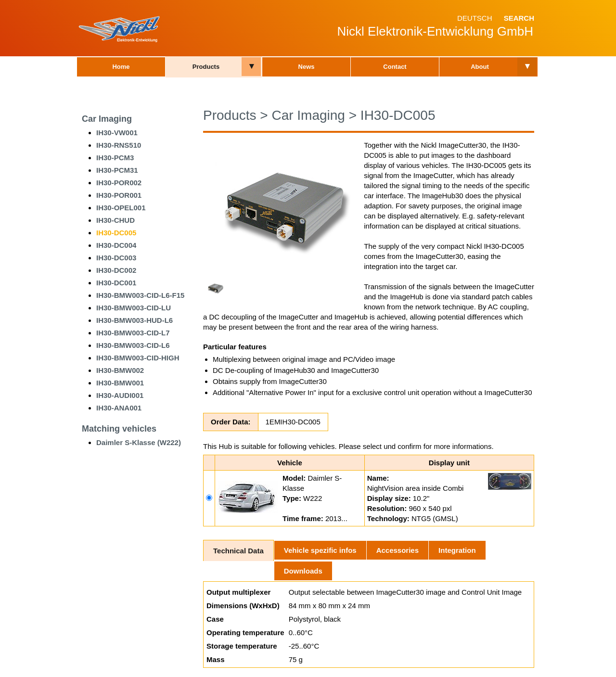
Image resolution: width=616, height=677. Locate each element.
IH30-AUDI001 (120, 395)
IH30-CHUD (115, 220)
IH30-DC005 (116, 233)
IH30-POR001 (119, 195)
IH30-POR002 (119, 183)
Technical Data (238, 551)
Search (519, 18)
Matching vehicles (119, 429)
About (480, 67)
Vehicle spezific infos (320, 550)
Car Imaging (107, 119)
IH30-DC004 (116, 245)
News (307, 67)
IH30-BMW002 (120, 370)
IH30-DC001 (116, 283)
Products (206, 67)
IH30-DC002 (116, 270)
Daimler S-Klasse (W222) (139, 442)
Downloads (303, 571)
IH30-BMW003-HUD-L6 (135, 320)
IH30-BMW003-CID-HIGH (138, 358)
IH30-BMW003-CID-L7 (133, 333)
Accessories (398, 550)
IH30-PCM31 (117, 170)
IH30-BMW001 (120, 383)
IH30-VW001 (117, 133)
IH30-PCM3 (115, 158)
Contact (395, 67)
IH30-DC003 (116, 258)
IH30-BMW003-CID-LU (134, 308)
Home (121, 67)
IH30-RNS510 (119, 145)
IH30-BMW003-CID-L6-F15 (140, 295)
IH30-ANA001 (119, 408)
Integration (457, 550)
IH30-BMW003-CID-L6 (133, 345)
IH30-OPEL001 (121, 208)
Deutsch (475, 18)
